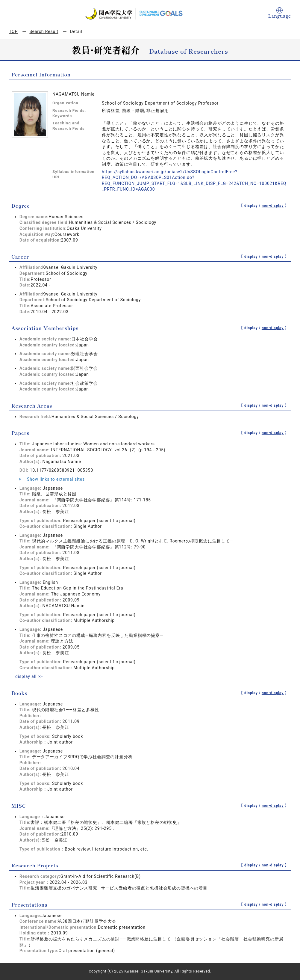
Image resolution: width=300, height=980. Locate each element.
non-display (273, 206)
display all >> (29, 676)
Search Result (44, 31)
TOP (13, 31)
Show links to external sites (52, 479)
